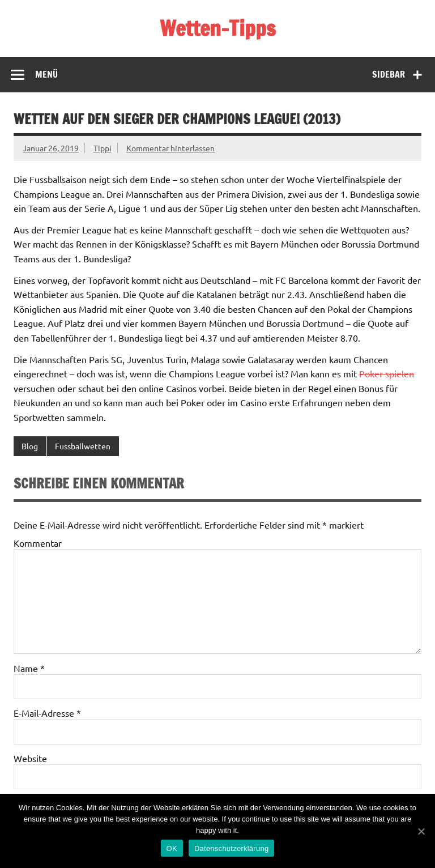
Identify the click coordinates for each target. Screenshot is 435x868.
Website (30, 758)
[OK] (421, 831)
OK (172, 848)
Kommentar (38, 543)
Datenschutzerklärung (231, 848)
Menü (46, 74)
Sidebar (389, 74)
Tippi (103, 148)
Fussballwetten (83, 446)
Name (29, 668)
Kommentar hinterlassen (170, 148)
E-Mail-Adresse (47, 713)
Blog (30, 446)
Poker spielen (387, 373)
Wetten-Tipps (218, 28)
